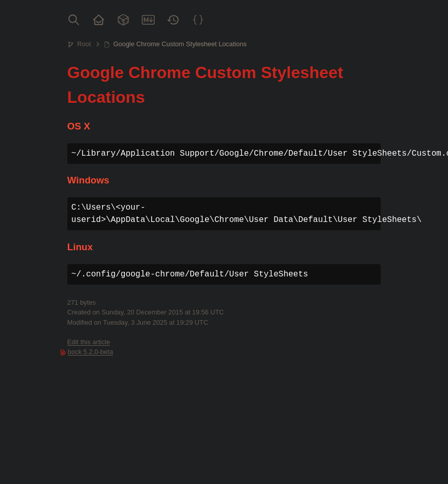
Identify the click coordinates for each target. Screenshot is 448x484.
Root (84, 44)
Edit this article (89, 342)
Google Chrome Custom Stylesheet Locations (180, 44)
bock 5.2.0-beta (90, 352)
